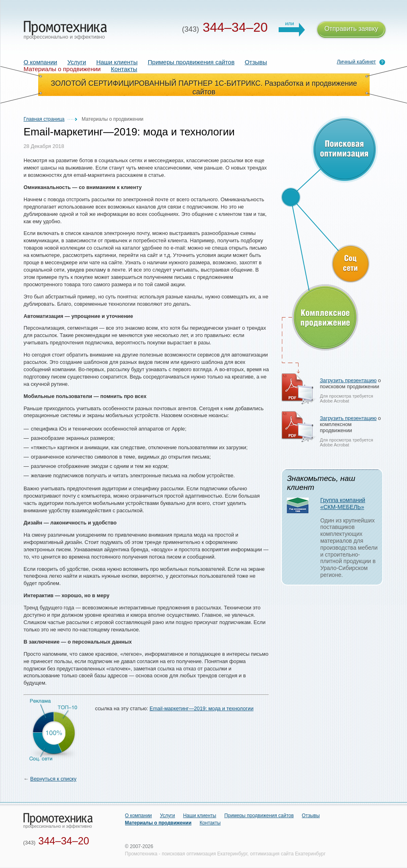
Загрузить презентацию (348, 380)
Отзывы (256, 62)
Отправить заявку (351, 30)
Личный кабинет (356, 62)
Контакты (124, 69)
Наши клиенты (117, 62)
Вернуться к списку (53, 779)
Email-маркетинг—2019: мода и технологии (201, 708)
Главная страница (44, 119)
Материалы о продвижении (158, 823)
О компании (40, 62)
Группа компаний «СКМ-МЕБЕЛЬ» (343, 504)
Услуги (77, 62)
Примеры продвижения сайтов (191, 62)
